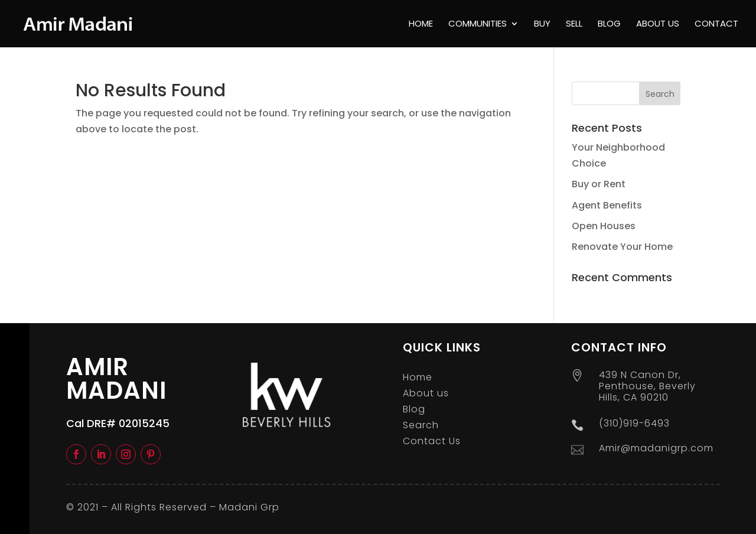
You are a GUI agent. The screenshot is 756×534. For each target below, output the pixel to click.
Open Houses (604, 226)
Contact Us (432, 441)
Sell (574, 25)
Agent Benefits (607, 205)
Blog (609, 25)
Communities (478, 25)
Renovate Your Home (622, 247)
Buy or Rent (599, 184)
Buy (542, 25)
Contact (716, 25)
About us (658, 25)
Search (421, 425)
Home (421, 25)
